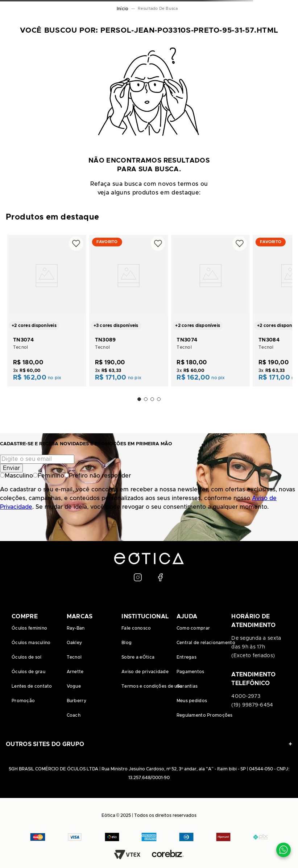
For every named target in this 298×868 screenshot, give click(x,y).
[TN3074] (47, 310)
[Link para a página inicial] (123, 9)
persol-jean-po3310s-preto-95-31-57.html (160, 9)
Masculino (16, 476)
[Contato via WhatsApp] (283, 850)
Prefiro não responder (98, 476)
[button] (139, 399)
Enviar (11, 468)
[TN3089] (129, 310)
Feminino (49, 476)
